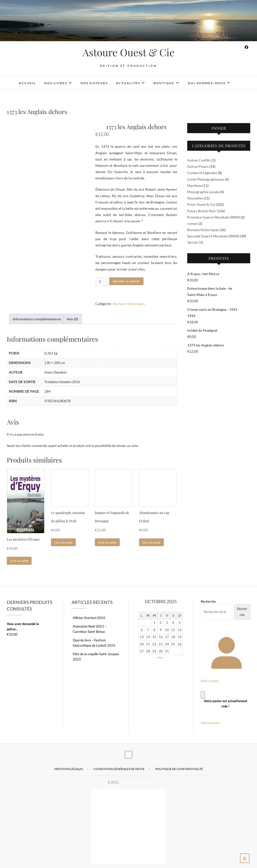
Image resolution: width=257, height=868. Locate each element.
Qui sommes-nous (207, 83)
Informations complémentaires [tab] (37, 319)
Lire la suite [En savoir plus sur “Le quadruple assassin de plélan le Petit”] (63, 542)
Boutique (164, 83)
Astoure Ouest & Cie (128, 52)
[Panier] (203, 695)
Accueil (27, 83)
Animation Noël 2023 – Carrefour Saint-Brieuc (90, 629)
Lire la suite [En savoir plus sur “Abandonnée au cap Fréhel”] (151, 542)
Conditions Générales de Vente (119, 769)
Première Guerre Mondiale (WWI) (214, 217)
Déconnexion (210, 723)
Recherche (208, 601)
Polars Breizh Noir (202, 211)
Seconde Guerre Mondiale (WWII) (213, 236)
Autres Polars (198, 166)
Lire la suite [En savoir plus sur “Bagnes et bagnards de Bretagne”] (107, 542)
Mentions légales (69, 769)
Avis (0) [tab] (72, 319)
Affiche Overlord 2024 (89, 618)
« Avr (159, 657)
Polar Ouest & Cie (201, 204)
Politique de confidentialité (179, 769)
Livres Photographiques (206, 179)
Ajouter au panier (126, 281)
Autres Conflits (199, 160)
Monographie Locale (203, 192)
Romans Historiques (129, 304)
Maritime (195, 186)
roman (192, 223)
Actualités (128, 83)
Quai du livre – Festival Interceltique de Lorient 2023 (94, 643)
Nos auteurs (94, 83)
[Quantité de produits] (102, 282)
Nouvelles (195, 198)
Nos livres (56, 83)
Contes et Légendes (202, 173)
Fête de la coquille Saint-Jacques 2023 (96, 657)
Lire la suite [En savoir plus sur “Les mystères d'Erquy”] (19, 561)
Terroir (193, 242)
